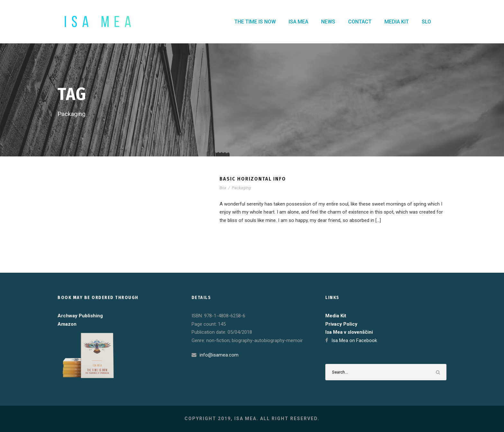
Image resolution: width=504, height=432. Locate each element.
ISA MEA (298, 22)
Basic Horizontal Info (253, 179)
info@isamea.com (219, 355)
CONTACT (360, 22)
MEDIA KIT (397, 22)
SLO (426, 22)
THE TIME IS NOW (255, 22)
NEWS (328, 22)
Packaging (241, 188)
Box (223, 188)
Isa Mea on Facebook (354, 340)
